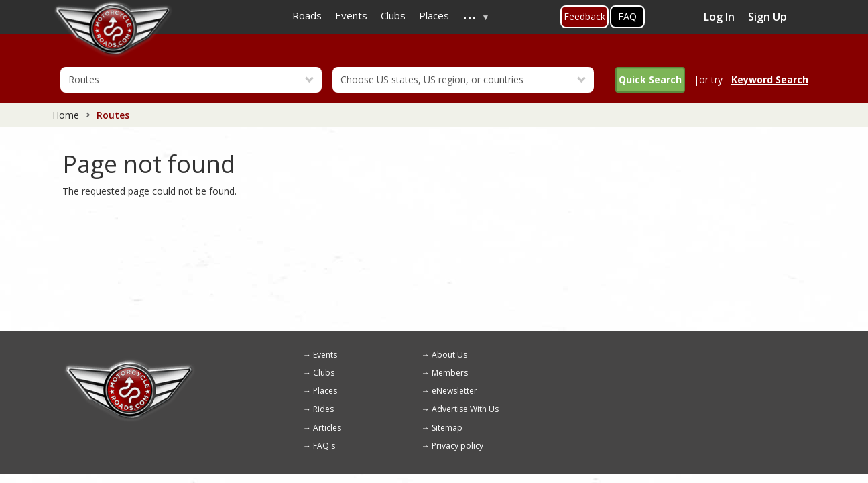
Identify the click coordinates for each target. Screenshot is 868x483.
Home (66, 115)
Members (450, 373)
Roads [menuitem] (307, 15)
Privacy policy (457, 446)
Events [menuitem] (351, 15)
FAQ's (324, 446)
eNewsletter (454, 391)
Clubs (324, 373)
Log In (719, 17)
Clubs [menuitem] (393, 15)
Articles (327, 428)
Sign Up (767, 17)
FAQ (627, 16)
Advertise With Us (465, 409)
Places (325, 391)
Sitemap (447, 428)
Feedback (584, 16)
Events (325, 355)
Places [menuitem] (434, 15)
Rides (323, 409)
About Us (449, 355)
